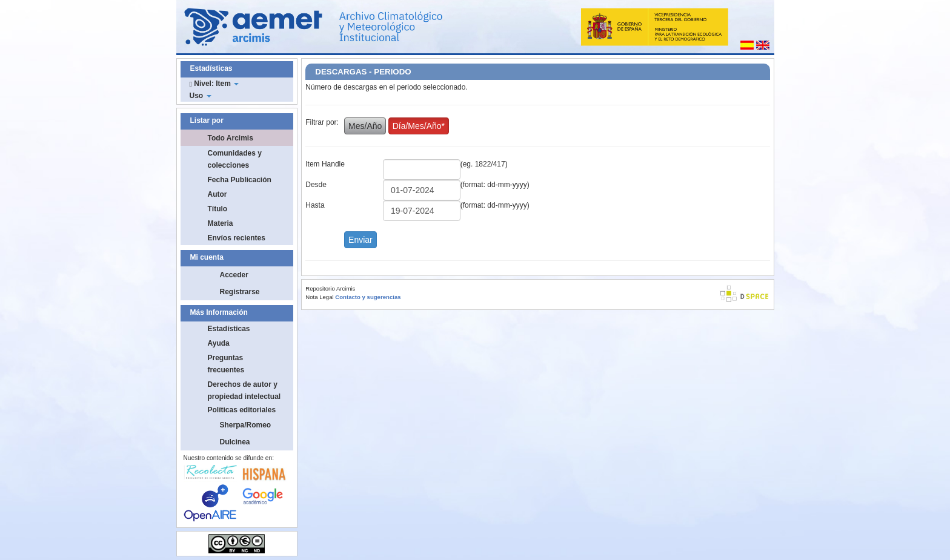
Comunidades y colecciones (235, 159)
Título (218, 209)
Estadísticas (229, 329)
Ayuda (219, 343)
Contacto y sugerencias (368, 297)
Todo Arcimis (231, 138)
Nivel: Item (214, 84)
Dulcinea (235, 442)
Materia (221, 223)
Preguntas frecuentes (226, 364)
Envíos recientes (237, 238)
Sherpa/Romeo (246, 425)
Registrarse (240, 292)
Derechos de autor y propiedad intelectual (244, 390)
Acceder (234, 275)
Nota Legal (319, 297)
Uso (201, 96)
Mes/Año (365, 126)
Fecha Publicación (240, 180)
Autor (218, 194)
